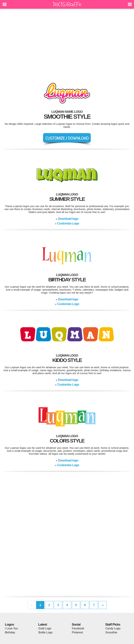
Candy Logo (113, 628)
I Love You (11, 628)
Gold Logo (45, 628)
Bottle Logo (45, 632)
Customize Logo (68, 223)
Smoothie (111, 632)
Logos (9, 624)
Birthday (10, 632)
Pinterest (77, 632)
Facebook (78, 628)
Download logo (68, 219)
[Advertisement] (67, 44)
